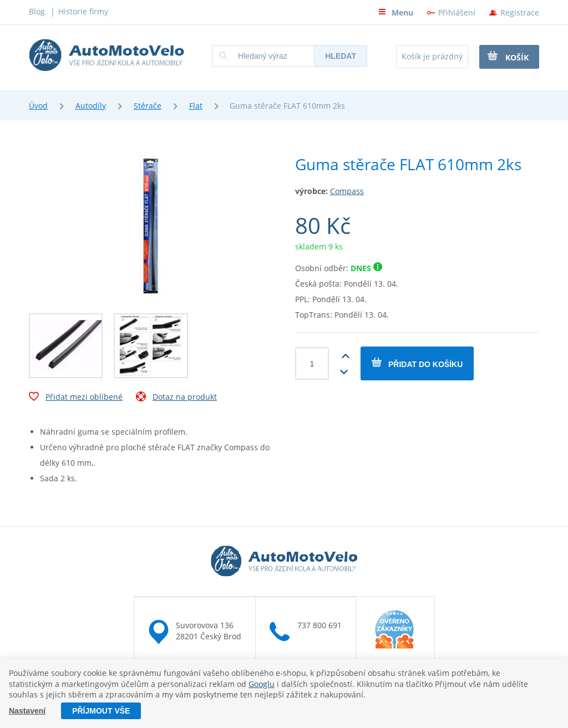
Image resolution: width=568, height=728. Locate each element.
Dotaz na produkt (176, 398)
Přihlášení (457, 12)
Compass (347, 191)
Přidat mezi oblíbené (76, 398)
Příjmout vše (101, 711)
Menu (396, 12)
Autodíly (91, 106)
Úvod (38, 106)
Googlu (262, 684)
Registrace (520, 12)
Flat (196, 106)
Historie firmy (83, 11)
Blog (37, 11)
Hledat (341, 56)
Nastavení (27, 711)
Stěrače (148, 106)
